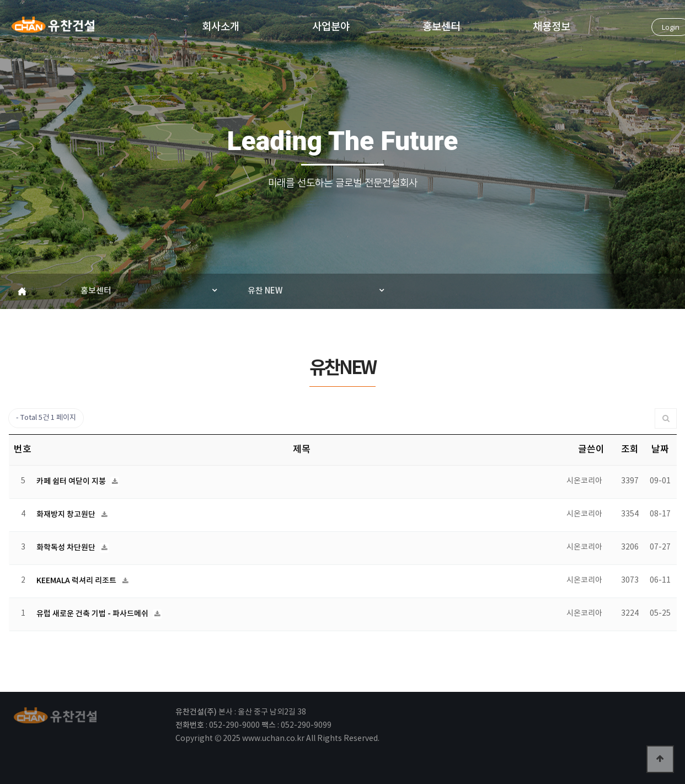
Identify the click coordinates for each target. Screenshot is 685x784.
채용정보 (552, 26)
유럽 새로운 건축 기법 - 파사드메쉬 (93, 614)
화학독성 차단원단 (67, 548)
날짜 (660, 450)
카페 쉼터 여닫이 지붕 (72, 481)
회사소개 (221, 26)
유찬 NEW (265, 291)
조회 (630, 450)
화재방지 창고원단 (67, 514)
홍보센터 (441, 26)
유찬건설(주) (53, 28)
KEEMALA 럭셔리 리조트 (77, 581)
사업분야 (331, 26)
